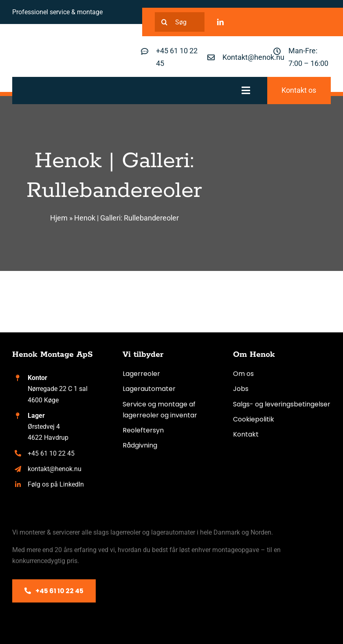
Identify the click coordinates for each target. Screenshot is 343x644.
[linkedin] (220, 22)
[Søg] (180, 22)
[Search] (165, 22)
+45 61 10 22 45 (51, 453)
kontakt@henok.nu (55, 469)
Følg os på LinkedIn (56, 484)
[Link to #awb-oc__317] (246, 90)
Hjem (59, 218)
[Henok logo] (53, 48)
